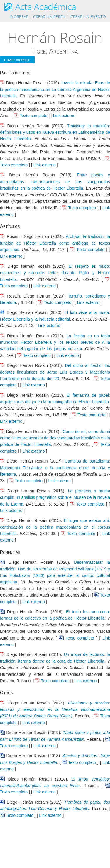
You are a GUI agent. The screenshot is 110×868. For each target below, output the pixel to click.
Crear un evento (88, 17)
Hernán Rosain (55, 37)
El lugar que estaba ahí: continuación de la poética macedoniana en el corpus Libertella (55, 527)
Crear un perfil (49, 17)
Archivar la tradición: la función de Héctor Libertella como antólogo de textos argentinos (55, 243)
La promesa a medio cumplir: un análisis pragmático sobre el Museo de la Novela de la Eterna (55, 497)
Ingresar (19, 17)
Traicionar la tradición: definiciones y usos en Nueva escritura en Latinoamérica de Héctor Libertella (55, 132)
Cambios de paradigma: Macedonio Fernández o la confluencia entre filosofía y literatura (55, 468)
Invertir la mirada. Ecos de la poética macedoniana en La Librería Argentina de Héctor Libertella (55, 89)
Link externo (64, 116)
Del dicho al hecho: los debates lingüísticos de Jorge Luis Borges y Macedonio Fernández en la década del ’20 (55, 372)
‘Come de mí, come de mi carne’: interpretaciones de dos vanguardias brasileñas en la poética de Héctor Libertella (55, 438)
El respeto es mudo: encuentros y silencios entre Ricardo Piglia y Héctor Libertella (55, 273)
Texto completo (33, 116)
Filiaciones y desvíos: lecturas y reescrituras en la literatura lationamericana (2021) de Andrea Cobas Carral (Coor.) (55, 710)
